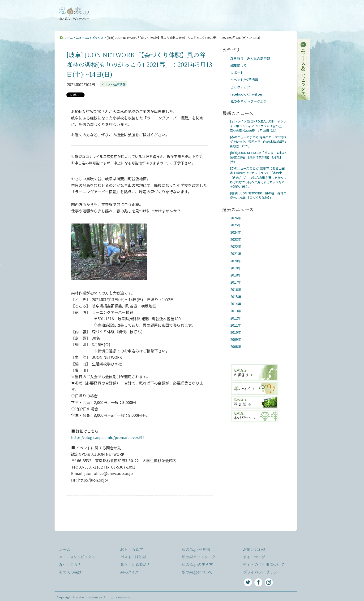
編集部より (239, 65)
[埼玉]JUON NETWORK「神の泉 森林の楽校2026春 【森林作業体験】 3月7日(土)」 (258, 157)
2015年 (236, 296)
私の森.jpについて (138, 10)
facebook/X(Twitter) (247, 94)
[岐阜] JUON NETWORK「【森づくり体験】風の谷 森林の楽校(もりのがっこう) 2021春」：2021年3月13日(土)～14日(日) (139, 64)
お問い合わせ (166, 10)
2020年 (236, 261)
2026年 (236, 218)
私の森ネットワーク (199, 557)
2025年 (236, 225)
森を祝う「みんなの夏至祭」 (252, 58)
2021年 (236, 253)
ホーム (69, 37)
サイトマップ (190, 10)
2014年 (236, 304)
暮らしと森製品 (280, 22)
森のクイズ (130, 572)
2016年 (236, 289)
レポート (237, 72)
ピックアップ (240, 87)
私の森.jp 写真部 (196, 549)
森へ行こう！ (155, 22)
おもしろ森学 (217, 22)
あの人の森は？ (186, 22)
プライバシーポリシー (262, 572)
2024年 (236, 232)
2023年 (236, 239)
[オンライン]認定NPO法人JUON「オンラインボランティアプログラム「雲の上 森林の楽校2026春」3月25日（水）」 (258, 126)
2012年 (236, 318)
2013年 (236, 311)
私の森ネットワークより (248, 101)
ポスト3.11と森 (247, 22)
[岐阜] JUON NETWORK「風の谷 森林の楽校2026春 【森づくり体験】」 (258, 195)
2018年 (236, 275)
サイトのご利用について (264, 564)
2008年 (236, 346)
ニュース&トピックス (118, 22)
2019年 (236, 268)
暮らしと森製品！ (135, 564)
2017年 (236, 282)
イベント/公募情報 (113, 84)
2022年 (236, 246)
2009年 (236, 339)
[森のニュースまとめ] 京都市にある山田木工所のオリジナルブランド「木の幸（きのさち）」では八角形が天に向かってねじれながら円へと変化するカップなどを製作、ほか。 (258, 178)
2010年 (236, 332)
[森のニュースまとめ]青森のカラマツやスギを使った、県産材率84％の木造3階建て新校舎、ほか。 (258, 142)
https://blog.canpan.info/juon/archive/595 (108, 437)
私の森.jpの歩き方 (197, 564)
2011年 (236, 325)
